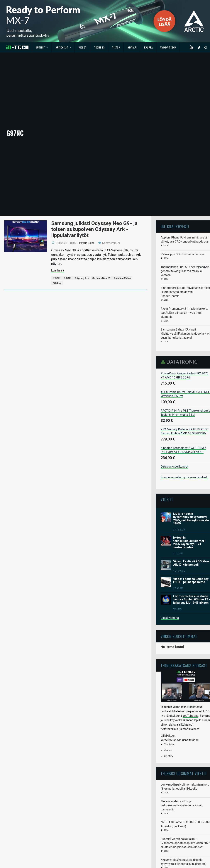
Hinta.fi (132, 47)
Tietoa (116, 47)
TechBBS (99, 47)
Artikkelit (63, 47)
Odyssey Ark (82, 247)
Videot (83, 47)
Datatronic (180, 331)
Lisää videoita (170, 586)
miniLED (57, 252)
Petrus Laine (87, 212)
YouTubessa (190, 685)
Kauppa (148, 47)
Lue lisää (58, 239)
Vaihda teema (168, 47)
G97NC (68, 247)
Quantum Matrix (122, 247)
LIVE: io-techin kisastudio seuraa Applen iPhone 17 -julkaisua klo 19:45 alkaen (192, 568)
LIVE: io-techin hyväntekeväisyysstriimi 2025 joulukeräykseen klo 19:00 (191, 487)
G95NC (56, 247)
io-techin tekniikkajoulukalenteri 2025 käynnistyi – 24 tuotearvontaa (189, 511)
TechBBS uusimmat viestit (184, 742)
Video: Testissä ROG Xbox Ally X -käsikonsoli (191, 532)
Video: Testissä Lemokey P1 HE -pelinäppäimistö (191, 549)
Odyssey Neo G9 (101, 247)
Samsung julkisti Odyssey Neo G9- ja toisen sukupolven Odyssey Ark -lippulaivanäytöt (94, 198)
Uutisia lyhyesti (175, 195)
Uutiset (42, 47)
